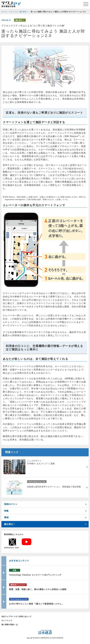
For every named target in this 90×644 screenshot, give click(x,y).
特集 (6, 511)
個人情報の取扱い (8, 625)
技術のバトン (11, 504)
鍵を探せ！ (10, 524)
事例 (6, 517)
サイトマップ (7, 621)
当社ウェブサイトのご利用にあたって (16, 617)
